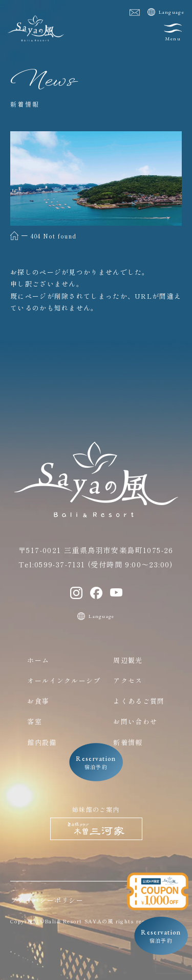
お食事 (38, 701)
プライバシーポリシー (47, 900)
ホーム (38, 660)
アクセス (128, 680)
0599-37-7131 (60, 564)
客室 (35, 721)
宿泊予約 (161, 936)
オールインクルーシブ (64, 680)
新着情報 (128, 742)
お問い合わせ (135, 721)
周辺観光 (128, 660)
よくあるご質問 (139, 701)
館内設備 (42, 742)
